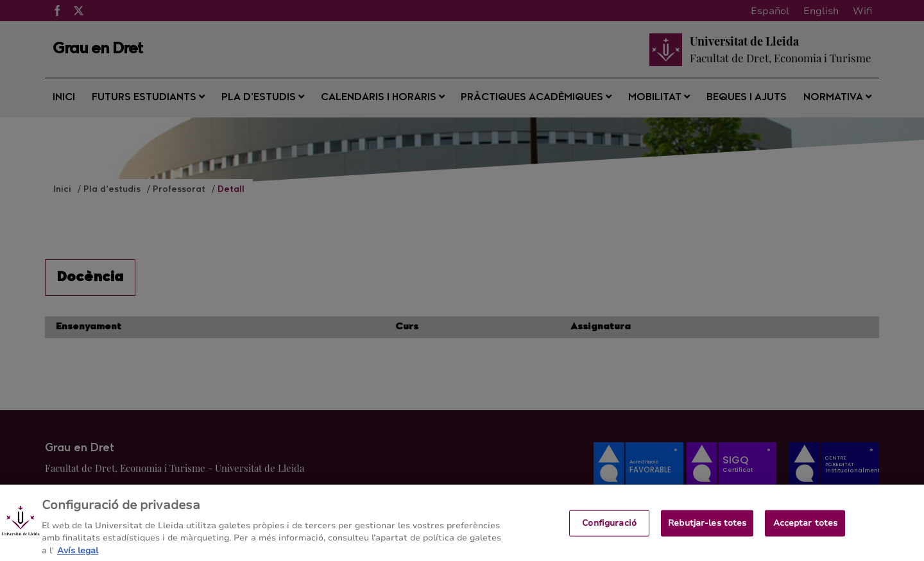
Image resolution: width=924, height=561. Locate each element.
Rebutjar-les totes (707, 528)
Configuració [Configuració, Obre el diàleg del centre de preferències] (609, 528)
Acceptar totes (806, 528)
